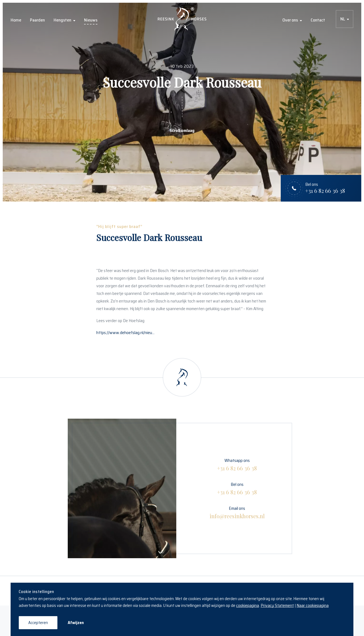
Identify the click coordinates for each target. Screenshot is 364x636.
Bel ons (237, 488)
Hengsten (62, 20)
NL (343, 19)
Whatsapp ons (237, 464)
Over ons (290, 20)
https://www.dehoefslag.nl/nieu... (125, 333)
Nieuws (91, 20)
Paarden (37, 20)
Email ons (237, 512)
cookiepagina (248, 605)
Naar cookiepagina (313, 605)
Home (16, 20)
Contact (318, 20)
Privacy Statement (277, 605)
